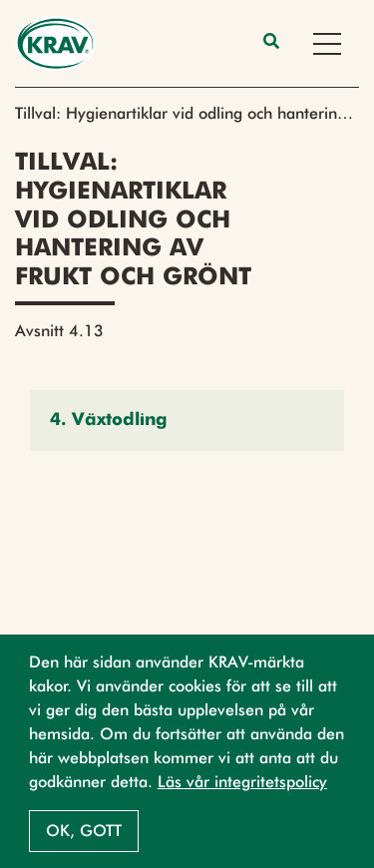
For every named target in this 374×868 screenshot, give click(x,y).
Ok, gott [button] (84, 831)
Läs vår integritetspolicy (242, 782)
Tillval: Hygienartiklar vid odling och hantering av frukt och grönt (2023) (187, 113)
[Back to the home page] (55, 43)
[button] (187, 421)
